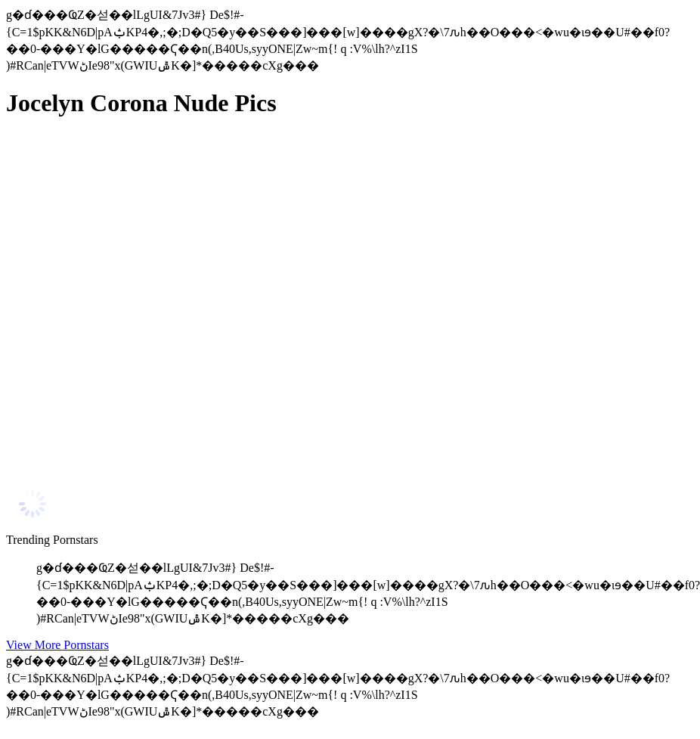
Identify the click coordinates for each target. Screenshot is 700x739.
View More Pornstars (57, 645)
